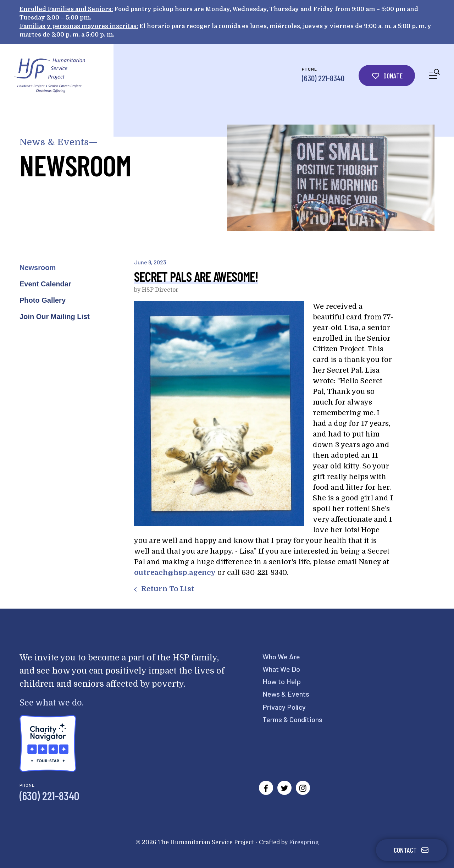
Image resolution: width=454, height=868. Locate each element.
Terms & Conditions (292, 719)
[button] (434, 75)
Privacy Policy (284, 707)
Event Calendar (45, 284)
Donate (387, 76)
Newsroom (38, 268)
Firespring (304, 842)
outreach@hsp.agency (175, 573)
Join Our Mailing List (55, 317)
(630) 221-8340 (323, 78)
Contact (411, 850)
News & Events (286, 694)
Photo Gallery (43, 300)
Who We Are (281, 657)
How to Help (282, 681)
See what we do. (52, 703)
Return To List (167, 589)
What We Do (281, 669)
